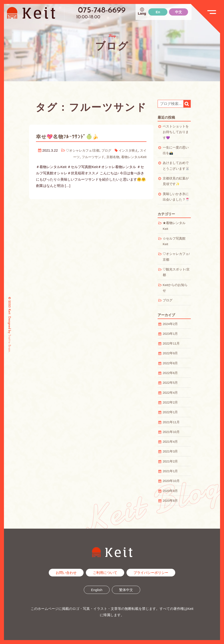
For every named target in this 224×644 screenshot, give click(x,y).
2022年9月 (170, 353)
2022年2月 (170, 402)
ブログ (108, 150)
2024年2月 (170, 324)
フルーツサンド (89, 157)
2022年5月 (170, 383)
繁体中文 (126, 590)
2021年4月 (170, 442)
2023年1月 (170, 334)
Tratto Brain (9, 343)
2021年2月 (170, 461)
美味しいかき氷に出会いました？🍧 (176, 197)
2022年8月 (170, 363)
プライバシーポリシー (151, 573)
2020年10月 (171, 481)
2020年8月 (170, 501)
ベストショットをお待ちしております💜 (176, 132)
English (97, 590)
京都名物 (111, 157)
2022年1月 (170, 412)
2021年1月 (170, 471)
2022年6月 (170, 373)
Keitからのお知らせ (175, 288)
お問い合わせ (66, 573)
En (158, 12)
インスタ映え (131, 150)
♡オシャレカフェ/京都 (82, 150)
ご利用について (105, 573)
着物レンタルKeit (133, 157)
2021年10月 (171, 432)
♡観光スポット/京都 (176, 272)
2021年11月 (171, 422)
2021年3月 (170, 451)
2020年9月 (170, 491)
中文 (179, 12)
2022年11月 (171, 343)
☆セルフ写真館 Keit (176, 241)
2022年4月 (170, 393)
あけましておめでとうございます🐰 (176, 166)
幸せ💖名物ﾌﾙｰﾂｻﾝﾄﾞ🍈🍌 (72, 137)
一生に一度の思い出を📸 (176, 150)
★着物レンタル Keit (176, 226)
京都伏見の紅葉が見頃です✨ (176, 181)
